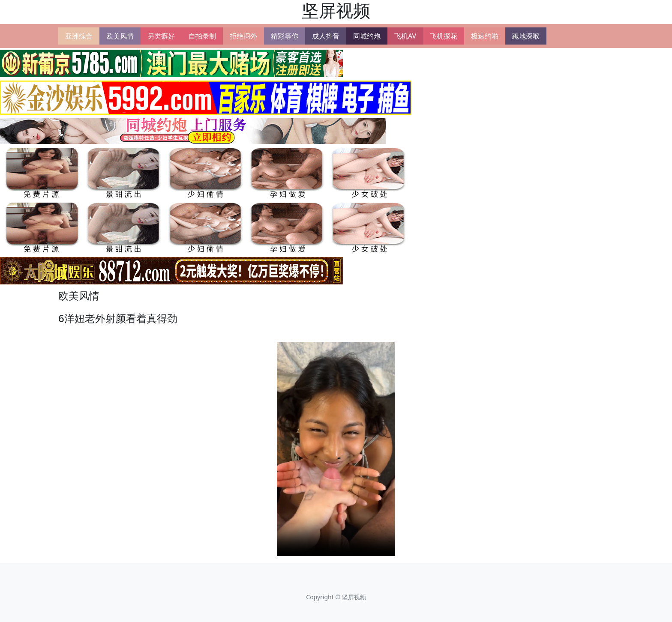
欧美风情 (120, 36)
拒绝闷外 (243, 36)
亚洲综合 (79, 36)
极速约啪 (485, 36)
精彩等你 (285, 36)
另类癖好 (161, 36)
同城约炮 (367, 36)
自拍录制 (202, 36)
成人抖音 (326, 36)
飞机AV (405, 36)
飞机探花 (444, 36)
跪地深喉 (526, 36)
